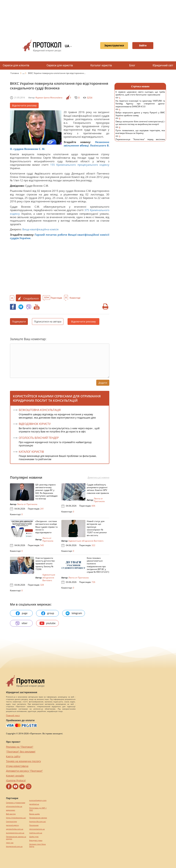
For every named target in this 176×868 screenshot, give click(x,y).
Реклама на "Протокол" (20, 747)
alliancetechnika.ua (14, 806)
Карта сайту (13, 756)
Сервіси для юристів (60, 65)
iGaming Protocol (16, 780)
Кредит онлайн (15, 776)
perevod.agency (12, 825)
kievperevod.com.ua (14, 846)
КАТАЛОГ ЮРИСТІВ (31, 452)
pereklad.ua (34, 804)
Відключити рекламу (24, 105)
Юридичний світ (163, 65)
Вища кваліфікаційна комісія (40, 229)
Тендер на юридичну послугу (23, 761)
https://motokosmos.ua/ (16, 818)
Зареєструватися (111, 46)
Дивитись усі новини (98, 477)
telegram (74, 613)
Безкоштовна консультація (40, 410)
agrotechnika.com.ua (15, 829)
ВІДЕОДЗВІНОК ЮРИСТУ (35, 424)
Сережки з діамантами (16, 803)
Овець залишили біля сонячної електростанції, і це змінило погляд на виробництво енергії (140, 125)
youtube (48, 623)
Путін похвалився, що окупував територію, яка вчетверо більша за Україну (140, 133)
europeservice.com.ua (15, 833)
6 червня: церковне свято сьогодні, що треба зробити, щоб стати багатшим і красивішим (140, 95)
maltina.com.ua (36, 833)
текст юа (10, 843)
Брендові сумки (36, 840)
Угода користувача (17, 766)
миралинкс (11, 810)
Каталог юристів (101, 65)
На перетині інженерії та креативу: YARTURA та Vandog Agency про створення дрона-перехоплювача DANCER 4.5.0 (140, 105)
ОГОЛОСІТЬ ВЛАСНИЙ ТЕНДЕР (39, 438)
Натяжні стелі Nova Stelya (37, 845)
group (47, 613)
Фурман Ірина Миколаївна (49, 98)
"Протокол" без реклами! (21, 752)
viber (21, 623)
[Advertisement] (90, 17)
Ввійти (143, 46)
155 (52, 165)
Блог (132, 65)
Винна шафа (34, 814)
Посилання (34, 825)
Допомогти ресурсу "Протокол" (24, 771)
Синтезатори (11, 822)
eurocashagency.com (38, 800)
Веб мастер (11, 814)
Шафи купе (34, 837)
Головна (15, 73)
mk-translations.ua (37, 829)
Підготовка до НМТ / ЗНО (38, 809)
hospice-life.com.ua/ (38, 822)
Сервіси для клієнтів (16, 65)
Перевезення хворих (38, 818)
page (21, 613)
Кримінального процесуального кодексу (83, 165)
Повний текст (13, 715)
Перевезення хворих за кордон (16, 838)
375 (87, 210)
